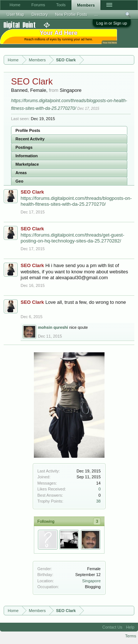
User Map (15, 14)
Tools (61, 5)
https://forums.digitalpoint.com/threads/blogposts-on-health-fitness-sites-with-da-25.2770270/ (76, 201)
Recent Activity (30, 139)
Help (130, 627)
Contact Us (112, 627)
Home (15, 5)
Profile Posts (28, 130)
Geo (19, 181)
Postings (24, 147)
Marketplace (27, 164)
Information (27, 156)
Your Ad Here (110, 42)
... (96, 14)
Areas (21, 173)
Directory (40, 14)
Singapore (91, 581)
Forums (38, 5)
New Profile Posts (71, 14)
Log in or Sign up (112, 23)
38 (98, 501)
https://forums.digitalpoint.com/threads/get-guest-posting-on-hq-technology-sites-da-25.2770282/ (72, 238)
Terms (131, 636)
